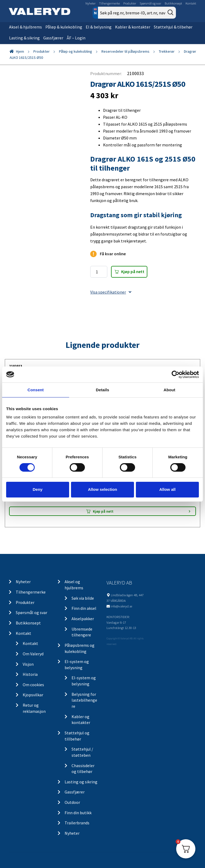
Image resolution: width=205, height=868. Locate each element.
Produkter (130, 3)
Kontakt (191, 3)
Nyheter (90, 3)
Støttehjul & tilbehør (173, 27)
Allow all (167, 489)
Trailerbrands (77, 823)
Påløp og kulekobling (76, 51)
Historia (30, 674)
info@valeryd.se (121, 606)
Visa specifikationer (111, 292)
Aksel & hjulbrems (25, 27)
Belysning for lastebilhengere (84, 700)
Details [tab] (102, 390)
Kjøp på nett (133, 271)
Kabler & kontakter (133, 27)
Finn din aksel (84, 608)
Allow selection (102, 489)
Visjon (28, 664)
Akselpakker (83, 619)
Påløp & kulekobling (64, 27)
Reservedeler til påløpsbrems (125, 51)
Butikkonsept (173, 3)
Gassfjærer (53, 38)
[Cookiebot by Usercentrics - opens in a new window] (176, 374)
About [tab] (169, 390)
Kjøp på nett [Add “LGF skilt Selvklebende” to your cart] (103, 511)
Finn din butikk (78, 813)
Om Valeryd (33, 654)
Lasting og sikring (81, 782)
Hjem (20, 51)
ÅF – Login (76, 38)
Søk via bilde (83, 598)
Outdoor (72, 802)
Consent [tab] (36, 390)
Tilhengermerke (109, 3)
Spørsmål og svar (150, 3)
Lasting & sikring (24, 38)
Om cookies (33, 685)
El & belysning (99, 27)
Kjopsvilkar (33, 695)
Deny (38, 489)
